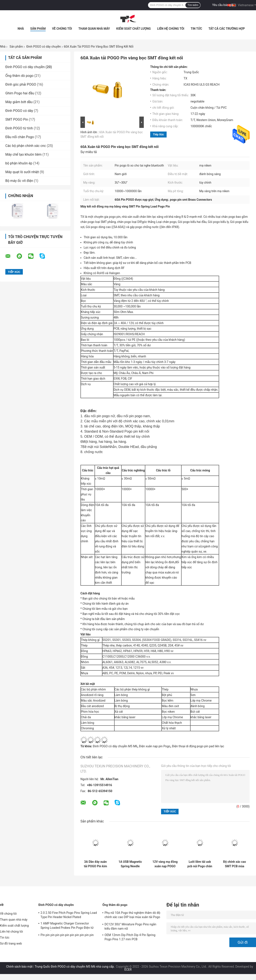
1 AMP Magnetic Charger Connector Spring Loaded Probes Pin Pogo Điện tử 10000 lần (67, 926)
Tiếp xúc (158, 134)
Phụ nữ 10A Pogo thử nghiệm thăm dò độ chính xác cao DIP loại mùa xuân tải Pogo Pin (132, 916)
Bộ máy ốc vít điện (19, 181)
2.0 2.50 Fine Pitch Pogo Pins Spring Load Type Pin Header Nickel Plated (69, 915)
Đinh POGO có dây (19, 111)
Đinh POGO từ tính (19, 128)
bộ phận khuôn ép (19, 163)
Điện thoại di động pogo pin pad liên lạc (198, 746)
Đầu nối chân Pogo (20, 137)
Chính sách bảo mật (19, 967)
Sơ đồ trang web (11, 943)
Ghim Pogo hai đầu (20, 93)
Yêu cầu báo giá (223, 5)
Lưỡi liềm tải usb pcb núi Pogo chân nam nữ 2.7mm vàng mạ (200, 864)
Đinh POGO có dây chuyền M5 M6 (115, 746)
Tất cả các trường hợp (227, 29)
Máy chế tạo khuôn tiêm (23, 154)
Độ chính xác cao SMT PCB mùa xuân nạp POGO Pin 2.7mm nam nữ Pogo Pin (235, 864)
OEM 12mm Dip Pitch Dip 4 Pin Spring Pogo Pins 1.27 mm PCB (130, 937)
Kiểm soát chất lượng (133, 29)
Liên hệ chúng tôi (171, 29)
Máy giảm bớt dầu (19, 102)
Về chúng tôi (62, 29)
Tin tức (196, 29)
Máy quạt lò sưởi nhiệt (22, 172)
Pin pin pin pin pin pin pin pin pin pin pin (67, 935)
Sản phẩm (38, 29)
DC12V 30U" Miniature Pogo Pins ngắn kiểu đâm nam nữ (130, 926)
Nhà (21, 29)
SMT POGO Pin (17, 119)
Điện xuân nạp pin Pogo (155, 746)
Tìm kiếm (193, 5)
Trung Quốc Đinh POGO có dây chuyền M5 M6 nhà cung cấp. (75, 967)
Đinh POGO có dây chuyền (44, 47)
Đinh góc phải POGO (21, 84)
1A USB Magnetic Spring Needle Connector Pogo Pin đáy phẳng (130, 864)
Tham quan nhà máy (94, 29)
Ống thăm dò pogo (19, 76)
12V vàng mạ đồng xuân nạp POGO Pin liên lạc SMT (165, 864)
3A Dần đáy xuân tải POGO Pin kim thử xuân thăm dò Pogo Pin (96, 864)
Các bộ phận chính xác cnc (26, 146)
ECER (128, 970)
